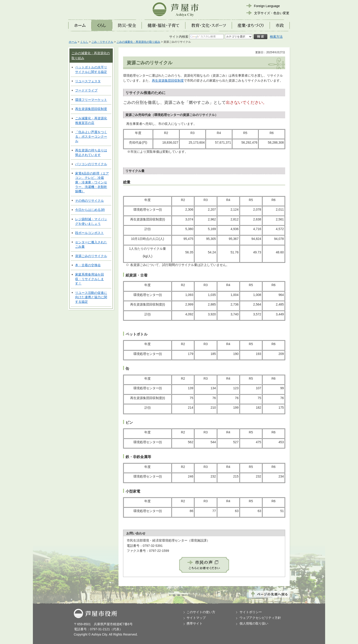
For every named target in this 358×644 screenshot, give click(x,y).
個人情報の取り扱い (254, 623)
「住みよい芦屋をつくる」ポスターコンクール (91, 136)
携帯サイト (195, 623)
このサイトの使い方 (201, 612)
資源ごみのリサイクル (91, 256)
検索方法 (276, 37)
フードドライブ (86, 90)
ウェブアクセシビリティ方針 (260, 618)
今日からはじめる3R (90, 210)
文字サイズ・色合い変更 (272, 13)
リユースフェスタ (88, 81)
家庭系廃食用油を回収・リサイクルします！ (89, 279)
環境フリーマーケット (91, 100)
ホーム (73, 42)
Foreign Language (267, 6)
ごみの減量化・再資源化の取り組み (138, 42)
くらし (84, 42)
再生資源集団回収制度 (91, 109)
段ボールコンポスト (89, 233)
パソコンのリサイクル (91, 164)
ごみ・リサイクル (102, 42)
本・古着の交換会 (88, 265)
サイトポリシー (251, 612)
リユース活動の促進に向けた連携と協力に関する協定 (91, 297)
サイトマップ (196, 618)
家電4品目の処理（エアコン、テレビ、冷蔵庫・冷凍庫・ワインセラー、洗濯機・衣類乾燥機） (92, 182)
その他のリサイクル (89, 201)
